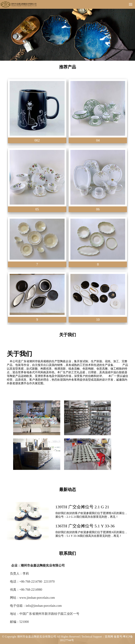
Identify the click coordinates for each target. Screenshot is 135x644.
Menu (132, 4)
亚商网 (109, 637)
